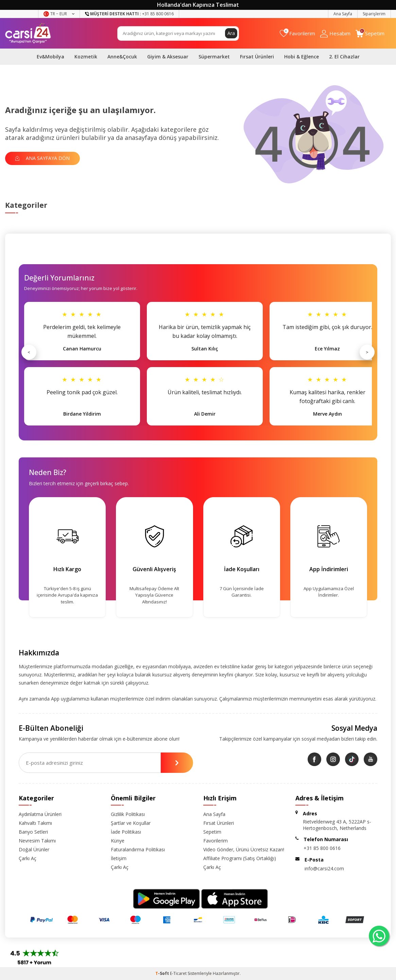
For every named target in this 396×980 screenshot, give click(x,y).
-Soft (163, 973)
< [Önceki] (29, 352)
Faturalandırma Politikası (138, 849)
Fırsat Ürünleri (257, 57)
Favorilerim (216, 841)
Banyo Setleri (33, 832)
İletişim (119, 858)
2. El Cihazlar (344, 57)
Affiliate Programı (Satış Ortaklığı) (240, 858)
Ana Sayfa (343, 14)
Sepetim (212, 832)
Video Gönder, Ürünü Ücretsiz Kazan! (244, 849)
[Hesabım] (335, 33)
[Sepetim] (370, 33)
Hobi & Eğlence (302, 57)
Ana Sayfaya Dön (42, 158)
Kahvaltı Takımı (35, 823)
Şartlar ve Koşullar (131, 823)
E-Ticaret (178, 973)
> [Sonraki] (367, 352)
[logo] (28, 33)
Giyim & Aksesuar (168, 57)
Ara (231, 33)
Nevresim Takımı (37, 841)
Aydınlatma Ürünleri (40, 814)
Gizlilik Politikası (128, 814)
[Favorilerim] (297, 33)
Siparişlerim (374, 14)
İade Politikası (126, 832)
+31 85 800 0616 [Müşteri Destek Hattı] (129, 14)
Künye (118, 841)
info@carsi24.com (324, 868)
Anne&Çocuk (122, 57)
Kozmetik (86, 57)
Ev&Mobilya (50, 57)
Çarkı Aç (28, 858)
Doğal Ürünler (34, 849)
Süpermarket (214, 57)
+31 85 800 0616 (322, 848)
